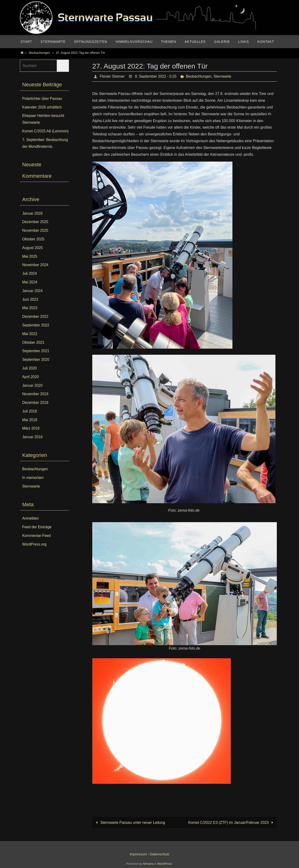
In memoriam (33, 484)
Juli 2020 (30, 375)
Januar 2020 (33, 392)
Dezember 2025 (36, 229)
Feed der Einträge (37, 534)
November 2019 (36, 401)
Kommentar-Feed (37, 542)
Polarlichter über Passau (43, 99)
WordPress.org (35, 551)
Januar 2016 (33, 444)
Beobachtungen (39, 53)
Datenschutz (160, 854)
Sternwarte (224, 76)
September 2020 (36, 366)
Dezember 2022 (36, 323)
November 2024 (36, 272)
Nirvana (148, 864)
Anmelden (31, 525)
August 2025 (33, 255)
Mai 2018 (30, 426)
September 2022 (36, 332)
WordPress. (165, 864)
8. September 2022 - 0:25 (157, 76)
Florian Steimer (112, 76)
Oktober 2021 (34, 349)
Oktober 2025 (34, 246)
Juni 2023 (30, 306)
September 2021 (36, 358)
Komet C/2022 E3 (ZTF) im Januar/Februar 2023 (231, 823)
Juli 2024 (30, 280)
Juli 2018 (30, 418)
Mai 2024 (30, 289)
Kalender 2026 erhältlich (42, 107)
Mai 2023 (30, 315)
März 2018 (31, 435)
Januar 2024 (33, 298)
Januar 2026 (33, 220)
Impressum (138, 854)
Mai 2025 (30, 263)
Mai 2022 (30, 341)
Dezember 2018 (36, 409)
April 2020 (31, 384)
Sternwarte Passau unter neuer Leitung (130, 823)
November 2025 (36, 237)
